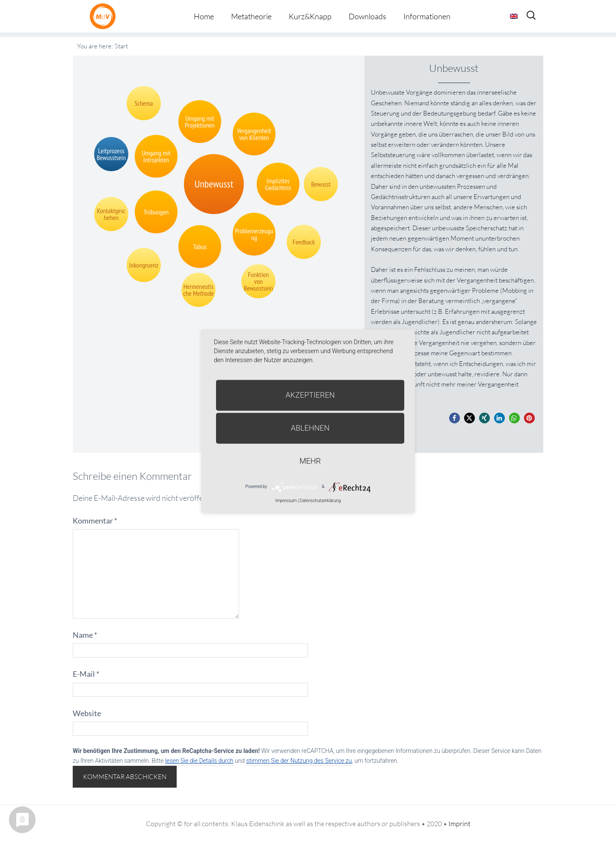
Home (204, 16)
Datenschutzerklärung (320, 501)
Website (87, 713)
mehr (310, 461)
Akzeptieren (310, 395)
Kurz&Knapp (310, 16)
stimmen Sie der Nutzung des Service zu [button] (299, 761)
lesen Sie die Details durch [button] (199, 761)
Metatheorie (251, 16)
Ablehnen (310, 428)
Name (85, 635)
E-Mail (86, 674)
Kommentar (95, 521)
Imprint (459, 824)
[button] (455, 418)
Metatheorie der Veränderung (105, 16)
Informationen (427, 16)
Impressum (286, 501)
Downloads (367, 16)
